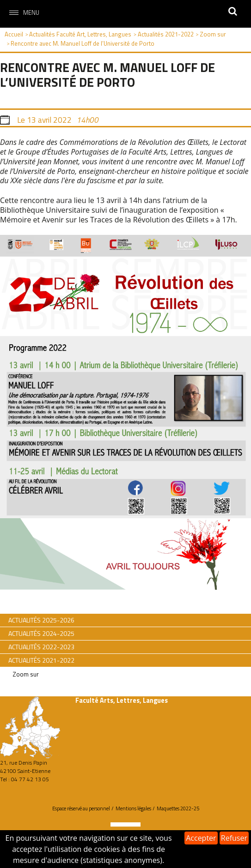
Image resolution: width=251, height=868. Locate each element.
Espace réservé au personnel (81, 808)
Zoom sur (26, 674)
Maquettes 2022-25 (178, 808)
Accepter (201, 838)
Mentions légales (133, 808)
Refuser (234, 838)
